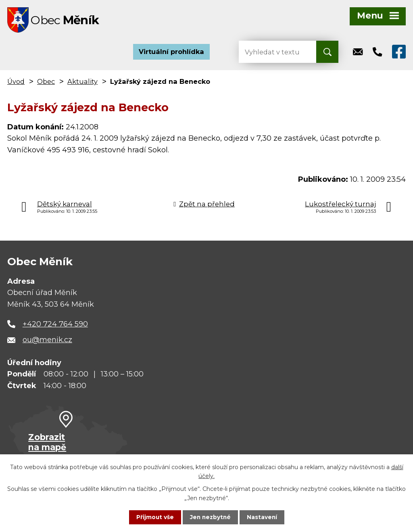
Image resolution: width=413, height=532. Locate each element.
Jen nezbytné (210, 517)
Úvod (16, 82)
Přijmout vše (154, 517)
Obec (46, 82)
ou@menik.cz (47, 341)
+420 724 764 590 (55, 325)
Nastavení (263, 517)
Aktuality (82, 82)
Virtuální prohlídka (171, 52)
